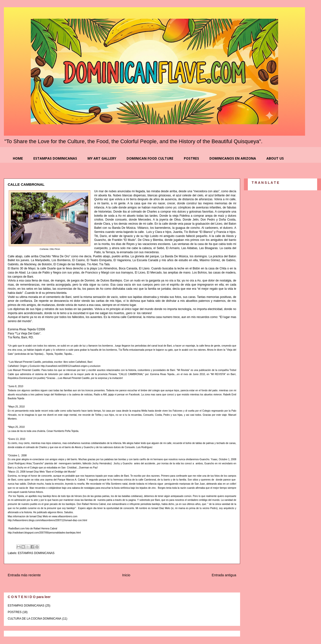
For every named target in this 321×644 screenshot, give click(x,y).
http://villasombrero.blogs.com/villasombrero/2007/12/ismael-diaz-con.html (47, 520)
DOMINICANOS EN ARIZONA (233, 158)
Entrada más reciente (24, 575)
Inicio (126, 575)
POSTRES (191, 158)
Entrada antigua (224, 575)
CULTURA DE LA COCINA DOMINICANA (35, 619)
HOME (18, 158)
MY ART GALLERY (102, 158)
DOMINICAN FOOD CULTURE (150, 158)
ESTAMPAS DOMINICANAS (55, 158)
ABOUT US (275, 158)
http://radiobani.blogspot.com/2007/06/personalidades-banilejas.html (44, 533)
